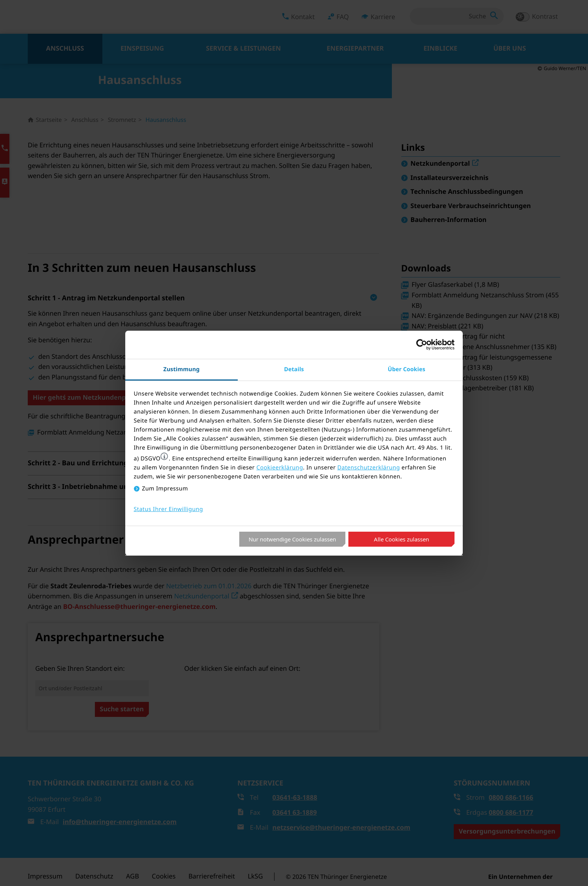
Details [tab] (294, 369)
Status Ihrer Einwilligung (169, 509)
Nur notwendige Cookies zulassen (292, 539)
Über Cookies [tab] (406, 369)
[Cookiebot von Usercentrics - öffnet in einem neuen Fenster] (422, 345)
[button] (164, 456)
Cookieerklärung (280, 468)
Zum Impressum (165, 489)
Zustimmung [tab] (182, 369)
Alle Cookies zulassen (401, 539)
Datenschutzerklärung (369, 468)
